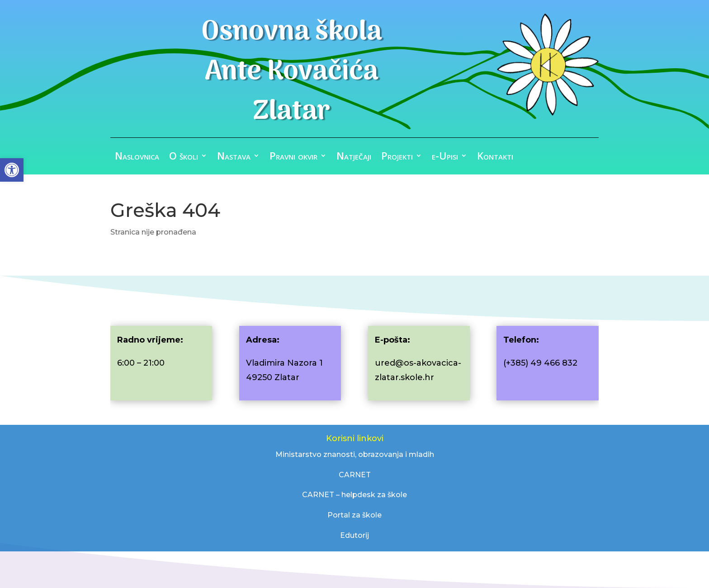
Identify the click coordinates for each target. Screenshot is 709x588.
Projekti (397, 157)
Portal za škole (354, 515)
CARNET (355, 475)
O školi (184, 157)
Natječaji (354, 157)
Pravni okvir (293, 157)
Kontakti (495, 157)
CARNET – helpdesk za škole (354, 495)
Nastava (234, 157)
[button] (12, 170)
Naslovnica (137, 157)
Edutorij (354, 535)
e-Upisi (445, 157)
